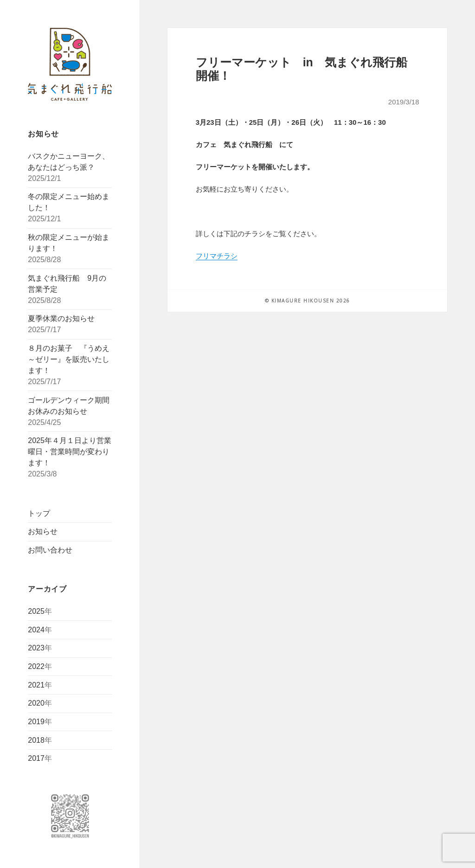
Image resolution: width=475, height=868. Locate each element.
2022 (36, 666)
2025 (36, 611)
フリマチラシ (217, 256)
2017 (36, 758)
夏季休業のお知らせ (61, 318)
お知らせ (43, 531)
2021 (36, 685)
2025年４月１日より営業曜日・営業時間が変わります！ (70, 452)
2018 (36, 740)
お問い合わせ (50, 550)
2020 (36, 703)
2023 (36, 648)
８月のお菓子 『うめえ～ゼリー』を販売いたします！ (69, 359)
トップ (39, 513)
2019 (36, 722)
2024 (36, 630)
